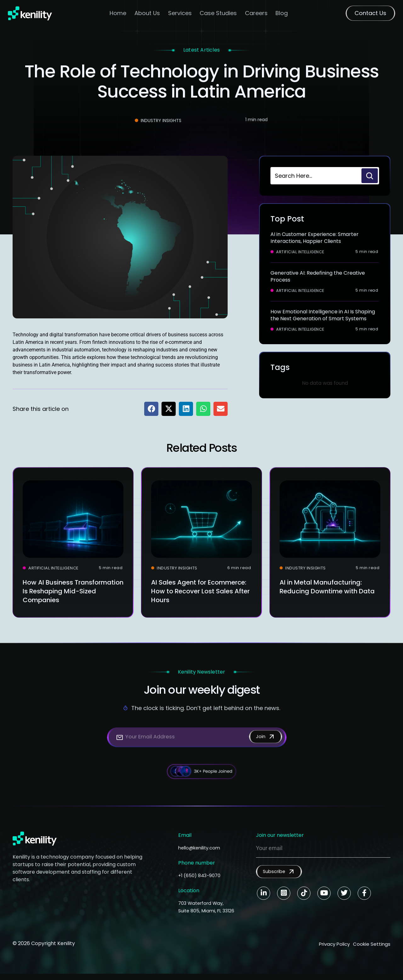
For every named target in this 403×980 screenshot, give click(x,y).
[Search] (370, 176)
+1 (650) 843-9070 (201, 875)
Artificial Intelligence (300, 252)
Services (180, 14)
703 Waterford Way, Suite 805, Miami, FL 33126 (203, 911)
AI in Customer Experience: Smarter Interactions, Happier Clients (315, 238)
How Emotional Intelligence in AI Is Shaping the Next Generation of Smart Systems (323, 315)
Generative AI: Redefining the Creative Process (318, 276)
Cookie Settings (371, 951)
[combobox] (315, 176)
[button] (151, 409)
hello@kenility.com (201, 848)
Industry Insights (161, 120)
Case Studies (219, 14)
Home (119, 14)
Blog (282, 14)
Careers (257, 14)
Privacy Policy (327, 951)
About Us (148, 14)
